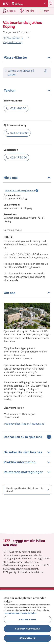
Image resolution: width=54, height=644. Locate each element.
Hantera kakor (28, 619)
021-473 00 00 (19, 133)
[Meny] (45, 11)
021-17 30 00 (19, 157)
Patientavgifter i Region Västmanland (24, 424)
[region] (27, 617)
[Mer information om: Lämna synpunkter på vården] (46, 71)
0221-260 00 (18, 108)
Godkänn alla (27, 638)
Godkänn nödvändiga (28, 629)
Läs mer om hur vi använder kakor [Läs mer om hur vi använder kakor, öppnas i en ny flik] (20, 613)
